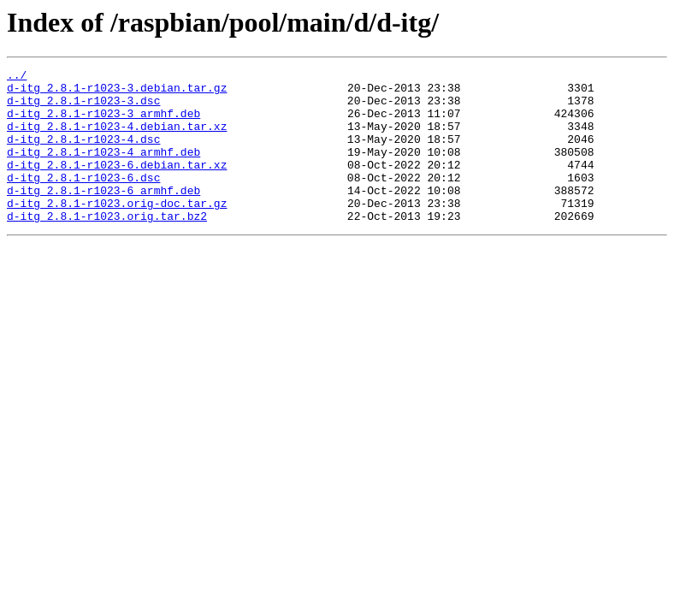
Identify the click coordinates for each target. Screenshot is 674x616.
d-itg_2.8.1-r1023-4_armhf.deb (103, 169)
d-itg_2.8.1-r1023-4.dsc (83, 154)
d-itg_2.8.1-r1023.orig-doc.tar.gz (117, 231)
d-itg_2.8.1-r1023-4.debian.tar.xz (117, 139)
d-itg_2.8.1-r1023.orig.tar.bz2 (107, 246)
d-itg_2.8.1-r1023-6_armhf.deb (103, 216)
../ (17, 77)
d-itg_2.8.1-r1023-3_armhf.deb (103, 123)
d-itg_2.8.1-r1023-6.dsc (83, 200)
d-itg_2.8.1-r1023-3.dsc (83, 108)
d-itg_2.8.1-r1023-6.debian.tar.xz (117, 185)
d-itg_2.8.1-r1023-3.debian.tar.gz (117, 92)
